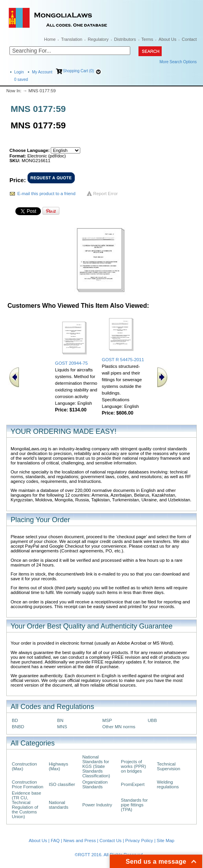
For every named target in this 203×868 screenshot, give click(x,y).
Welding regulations (168, 784)
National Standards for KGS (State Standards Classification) (96, 766)
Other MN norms (119, 727)
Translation (72, 39)
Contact (189, 39)
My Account (42, 72)
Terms (147, 39)
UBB (152, 720)
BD (15, 720)
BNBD (18, 727)
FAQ (55, 841)
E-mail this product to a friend (46, 194)
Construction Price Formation (28, 784)
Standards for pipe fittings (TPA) (134, 805)
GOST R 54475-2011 (123, 360)
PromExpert (133, 784)
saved (21, 79)
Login (19, 72)
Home (50, 39)
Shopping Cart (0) (78, 71)
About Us (167, 39)
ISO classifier (62, 784)
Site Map (165, 841)
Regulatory (98, 39)
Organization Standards (95, 784)
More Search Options (178, 62)
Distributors (125, 39)
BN (60, 720)
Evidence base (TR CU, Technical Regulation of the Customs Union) (27, 805)
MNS (62, 727)
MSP (107, 720)
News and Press (80, 841)
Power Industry (97, 805)
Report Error (106, 194)
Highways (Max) (58, 766)
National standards (59, 805)
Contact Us (111, 841)
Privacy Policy (139, 841)
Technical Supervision (169, 766)
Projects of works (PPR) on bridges (133, 766)
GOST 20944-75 (71, 363)
